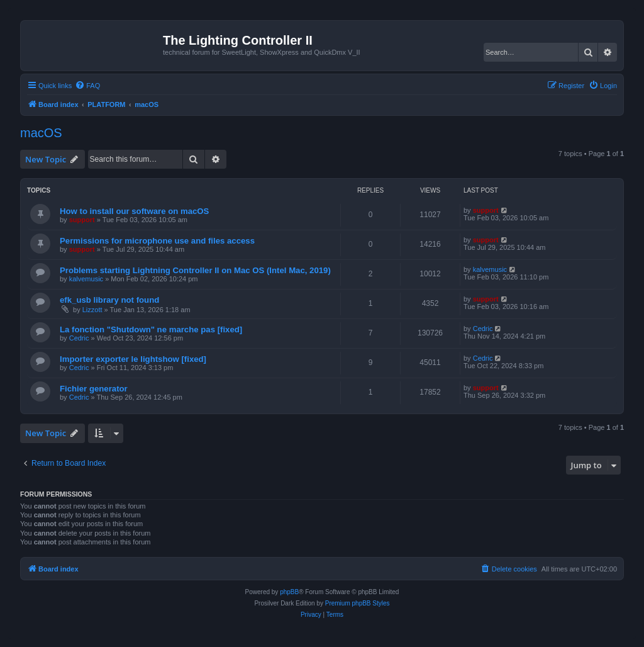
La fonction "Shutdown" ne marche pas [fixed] (151, 329)
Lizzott (92, 310)
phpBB (289, 592)
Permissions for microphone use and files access (157, 241)
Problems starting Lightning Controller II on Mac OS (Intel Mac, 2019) (195, 270)
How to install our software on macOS (134, 211)
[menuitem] (87, 86)
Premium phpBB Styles (358, 603)
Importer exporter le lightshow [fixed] (133, 359)
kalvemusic (86, 279)
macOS (41, 133)
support (82, 220)
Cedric (79, 338)
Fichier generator (94, 389)
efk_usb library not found (109, 300)
